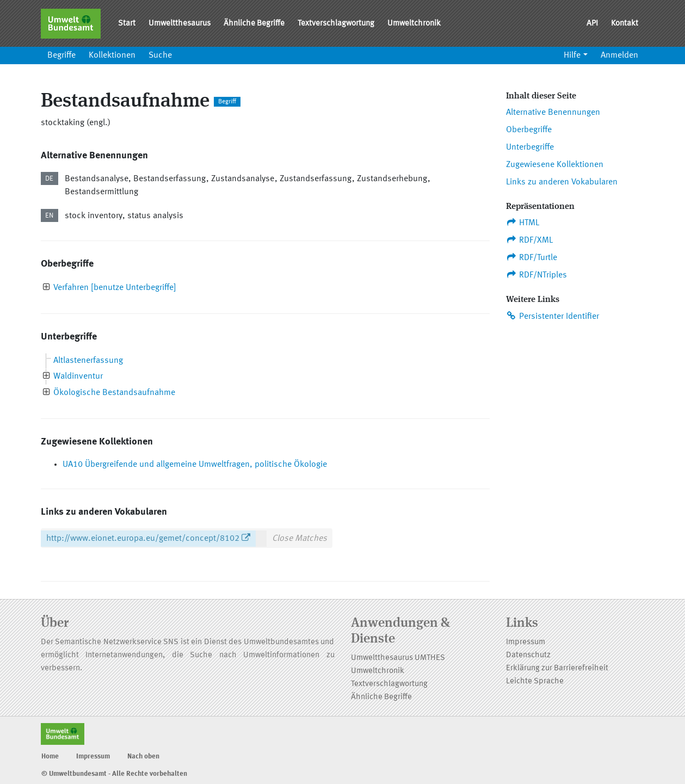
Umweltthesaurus (180, 24)
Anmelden (619, 55)
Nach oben (143, 757)
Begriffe (61, 55)
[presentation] (47, 288)
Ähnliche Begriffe (254, 24)
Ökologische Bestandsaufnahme (114, 393)
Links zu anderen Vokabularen (562, 182)
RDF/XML (530, 240)
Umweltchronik (414, 24)
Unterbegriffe (530, 147)
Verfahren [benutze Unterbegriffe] (115, 288)
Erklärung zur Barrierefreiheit (557, 668)
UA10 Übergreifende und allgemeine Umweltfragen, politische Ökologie (195, 465)
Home (50, 757)
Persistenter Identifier (553, 316)
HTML (523, 223)
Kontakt (625, 24)
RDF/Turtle (532, 257)
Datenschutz (528, 655)
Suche (160, 55)
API (592, 24)
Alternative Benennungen (553, 113)
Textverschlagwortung (336, 24)
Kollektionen (112, 55)
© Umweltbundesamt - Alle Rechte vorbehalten (114, 774)
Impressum (526, 642)
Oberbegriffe (529, 130)
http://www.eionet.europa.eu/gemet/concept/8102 (143, 539)
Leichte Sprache (535, 681)
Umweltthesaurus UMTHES (398, 658)
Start (127, 24)
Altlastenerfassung (88, 361)
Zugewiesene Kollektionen (555, 165)
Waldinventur (78, 376)
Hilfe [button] (572, 55)
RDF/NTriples (537, 275)
